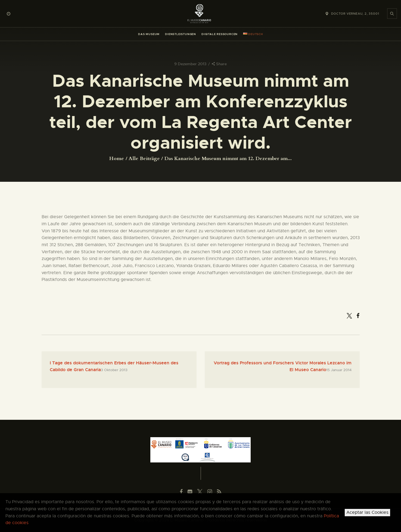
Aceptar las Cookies (367, 512)
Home (117, 159)
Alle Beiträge (144, 159)
